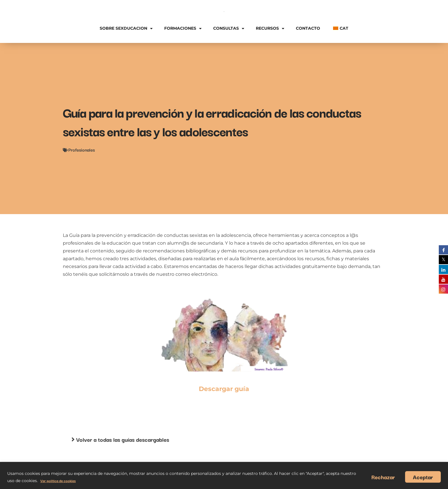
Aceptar (423, 477)
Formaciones (183, 29)
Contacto (308, 28)
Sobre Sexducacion (126, 29)
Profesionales (82, 150)
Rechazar (383, 477)
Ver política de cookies (58, 480)
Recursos (270, 29)
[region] (224, 475)
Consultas (229, 29)
